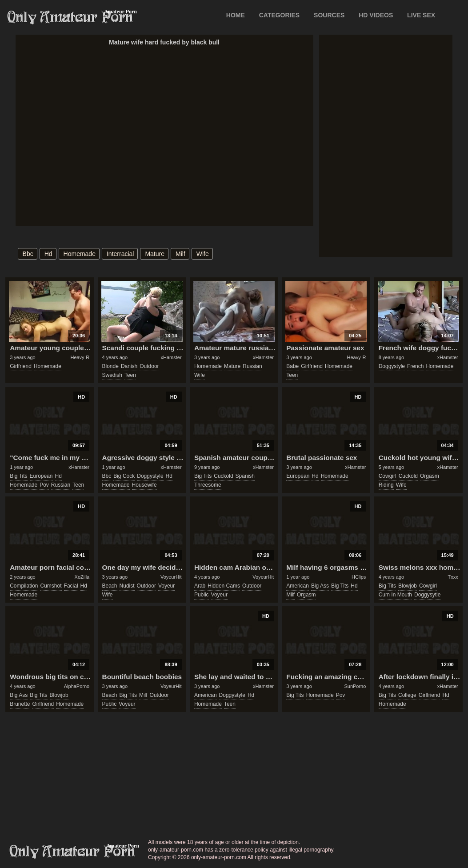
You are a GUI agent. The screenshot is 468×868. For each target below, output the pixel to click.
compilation (24, 586)
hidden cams (224, 586)
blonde (110, 366)
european (41, 476)
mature (155, 254)
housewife (144, 485)
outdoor (149, 366)
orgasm (430, 476)
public (202, 595)
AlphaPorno (77, 686)
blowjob (408, 586)
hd (48, 254)
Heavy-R (80, 357)
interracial (120, 254)
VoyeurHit (171, 577)
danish (129, 366)
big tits (18, 476)
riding (386, 485)
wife (203, 254)
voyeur (166, 586)
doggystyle (392, 366)
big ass (320, 586)
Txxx (453, 577)
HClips (359, 577)
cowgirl (388, 476)
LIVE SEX (421, 15)
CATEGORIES (280, 15)
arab (200, 586)
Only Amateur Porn (70, 17)
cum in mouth (395, 595)
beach (110, 586)
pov (44, 485)
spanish (245, 476)
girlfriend (21, 366)
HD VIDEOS (376, 15)
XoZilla (82, 577)
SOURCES (329, 15)
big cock (124, 476)
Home (236, 15)
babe (292, 366)
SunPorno (355, 686)
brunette (20, 704)
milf (180, 254)
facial (71, 586)
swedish (112, 375)
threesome (208, 485)
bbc (28, 254)
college (407, 695)
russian (252, 366)
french (415, 366)
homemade (80, 254)
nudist (127, 586)
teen (130, 375)
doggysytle (427, 595)
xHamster (171, 357)
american (298, 586)
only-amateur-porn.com (72, 852)
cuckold (223, 476)
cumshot (51, 586)
